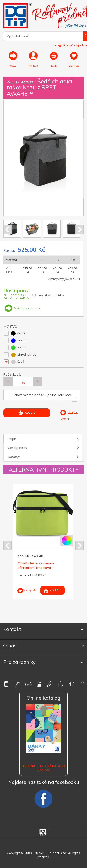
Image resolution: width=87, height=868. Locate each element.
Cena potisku (18, 448)
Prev (8, 229)
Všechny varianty (22, 308)
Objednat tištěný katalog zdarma (44, 768)
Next (79, 229)
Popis (12, 439)
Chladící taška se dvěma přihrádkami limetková (36, 565)
